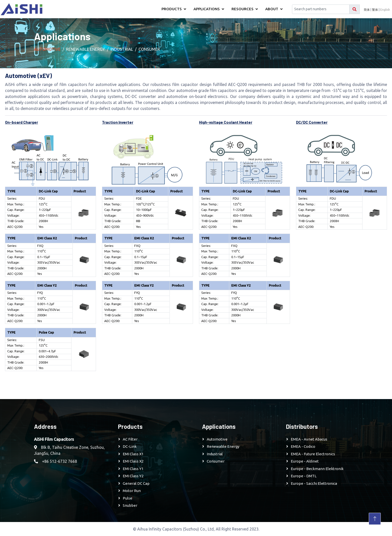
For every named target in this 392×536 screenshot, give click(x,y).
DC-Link (130, 446)
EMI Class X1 (133, 454)
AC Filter (130, 439)
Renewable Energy (85, 49)
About (272, 9)
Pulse (127, 498)
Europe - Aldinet (305, 461)
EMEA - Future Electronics (313, 454)
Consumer (149, 49)
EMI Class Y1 (133, 469)
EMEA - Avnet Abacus (309, 439)
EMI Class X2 (133, 461)
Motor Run (132, 491)
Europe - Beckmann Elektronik (317, 469)
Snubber (130, 505)
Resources (242, 9)
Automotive (47, 49)
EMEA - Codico (303, 446)
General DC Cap (136, 483)
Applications (207, 9)
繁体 (375, 10)
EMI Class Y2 (133, 476)
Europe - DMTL (304, 476)
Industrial (122, 49)
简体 (367, 10)
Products (172, 9)
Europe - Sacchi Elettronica (314, 483)
